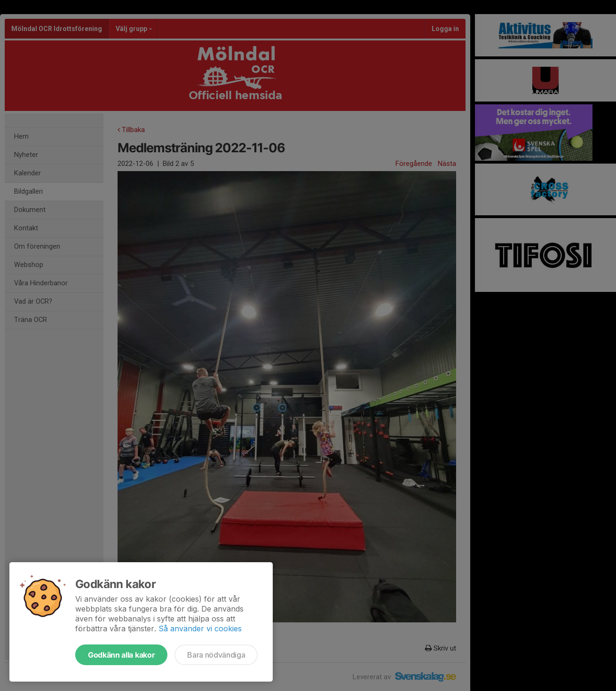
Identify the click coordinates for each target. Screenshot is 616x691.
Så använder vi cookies (200, 628)
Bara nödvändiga (216, 655)
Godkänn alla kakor (121, 655)
